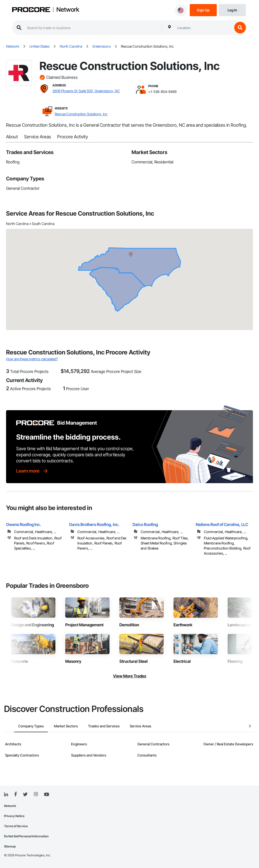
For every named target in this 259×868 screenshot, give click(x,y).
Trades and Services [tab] (94, 726)
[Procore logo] (31, 10)
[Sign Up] (203, 10)
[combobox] (204, 28)
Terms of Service (16, 826)
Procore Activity (73, 137)
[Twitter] (25, 795)
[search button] (240, 28)
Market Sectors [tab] (56, 726)
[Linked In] (6, 795)
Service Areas (38, 137)
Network (68, 10)
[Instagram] (36, 794)
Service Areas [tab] (130, 726)
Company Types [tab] (21, 726)
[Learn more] (32, 471)
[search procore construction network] (92, 28)
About (12, 137)
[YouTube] (47, 795)
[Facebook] (16, 794)
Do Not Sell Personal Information (26, 836)
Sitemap (10, 846)
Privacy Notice (14, 816)
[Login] (232, 10)
